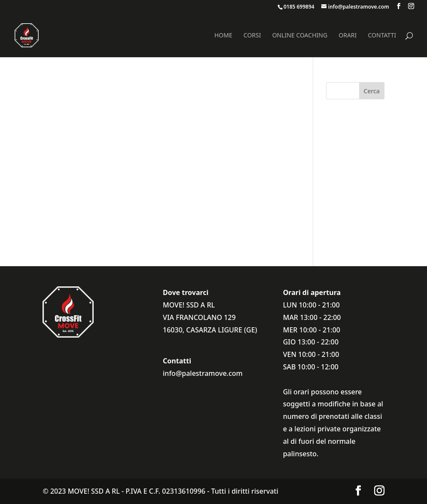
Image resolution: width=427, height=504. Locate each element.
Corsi (252, 36)
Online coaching (300, 36)
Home (223, 36)
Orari (348, 36)
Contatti (382, 36)
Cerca (371, 91)
